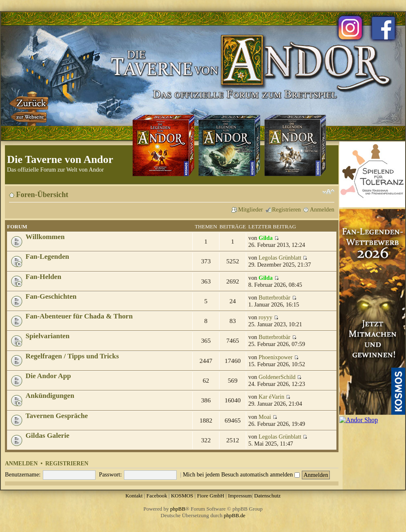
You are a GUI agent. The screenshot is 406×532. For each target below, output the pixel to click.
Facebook (157, 496)
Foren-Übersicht (42, 195)
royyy (265, 317)
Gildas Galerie (47, 436)
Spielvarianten (48, 336)
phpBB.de (235, 515)
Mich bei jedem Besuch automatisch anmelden (241, 474)
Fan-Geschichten (51, 296)
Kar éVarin (271, 397)
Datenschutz (267, 496)
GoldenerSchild (277, 377)
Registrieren (287, 209)
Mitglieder (250, 209)
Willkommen (45, 237)
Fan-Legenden (47, 257)
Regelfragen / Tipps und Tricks (72, 356)
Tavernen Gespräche (57, 416)
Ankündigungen (50, 396)
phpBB (178, 509)
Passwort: (110, 474)
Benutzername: (23, 474)
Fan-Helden (43, 277)
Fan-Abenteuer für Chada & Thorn (79, 316)
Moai (265, 417)
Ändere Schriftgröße (328, 192)
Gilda (266, 238)
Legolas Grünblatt (280, 258)
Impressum (240, 496)
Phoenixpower (276, 357)
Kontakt (134, 496)
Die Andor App (48, 376)
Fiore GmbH (210, 496)
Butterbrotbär (274, 297)
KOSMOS (182, 496)
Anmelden (322, 209)
